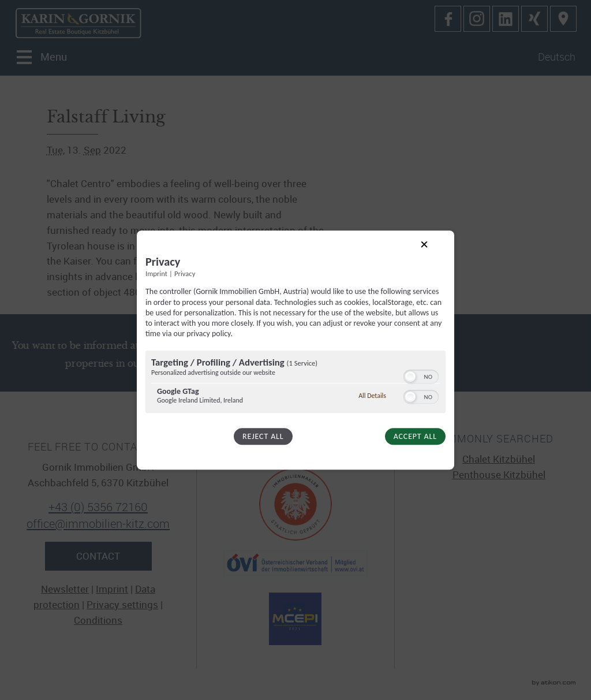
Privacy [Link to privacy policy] (185, 274)
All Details (372, 396)
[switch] (421, 375)
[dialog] (295, 350)
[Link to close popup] (433, 254)
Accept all (415, 436)
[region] (295, 383)
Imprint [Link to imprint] (156, 274)
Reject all (263, 436)
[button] (410, 377)
